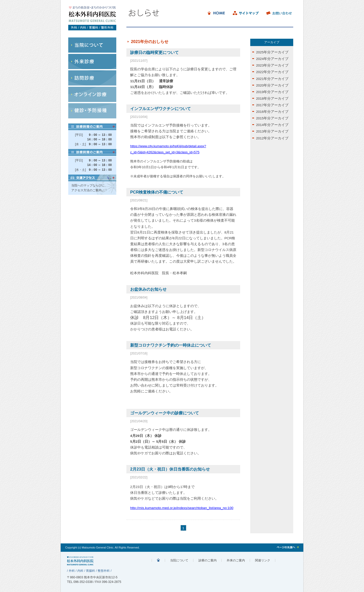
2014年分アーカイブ (272, 125)
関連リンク (263, 560)
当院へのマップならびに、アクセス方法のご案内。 (89, 188)
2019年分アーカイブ (272, 92)
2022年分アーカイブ (272, 72)
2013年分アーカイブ (272, 131)
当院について (179, 560)
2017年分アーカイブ (272, 105)
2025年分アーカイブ (272, 52)
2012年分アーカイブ (272, 138)
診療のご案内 (208, 560)
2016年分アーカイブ (272, 112)
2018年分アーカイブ (272, 99)
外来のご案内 (236, 560)
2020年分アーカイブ (272, 85)
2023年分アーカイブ (272, 65)
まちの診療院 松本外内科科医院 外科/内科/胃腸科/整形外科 (158, 561)
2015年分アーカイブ (272, 118)
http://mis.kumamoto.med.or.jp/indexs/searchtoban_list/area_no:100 (182, 508)
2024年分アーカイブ (272, 59)
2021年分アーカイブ (272, 79)
